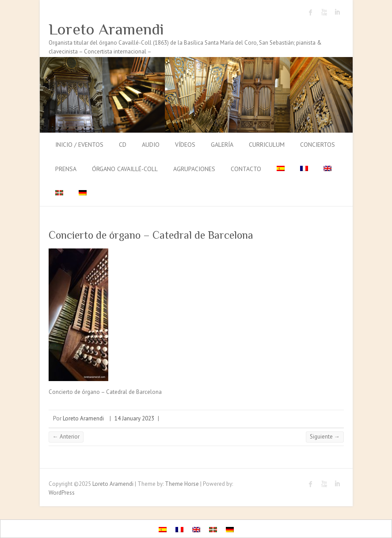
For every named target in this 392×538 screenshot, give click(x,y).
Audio (151, 145)
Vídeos (185, 145)
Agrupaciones (194, 169)
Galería (222, 145)
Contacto (246, 169)
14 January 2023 (134, 418)
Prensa (66, 169)
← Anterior (66, 437)
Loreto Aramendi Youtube (324, 12)
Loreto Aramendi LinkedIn (337, 12)
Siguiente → (325, 437)
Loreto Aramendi (106, 29)
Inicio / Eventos (79, 145)
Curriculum (267, 145)
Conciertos (318, 145)
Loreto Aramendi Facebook (311, 12)
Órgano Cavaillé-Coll (125, 169)
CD (123, 145)
